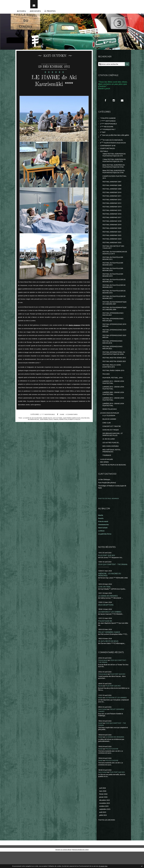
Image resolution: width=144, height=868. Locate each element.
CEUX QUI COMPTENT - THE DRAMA (113, 579)
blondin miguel (33, 421)
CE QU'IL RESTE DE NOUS (108, 657)
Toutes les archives (107, 836)
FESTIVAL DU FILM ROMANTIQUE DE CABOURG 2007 (115, 312)
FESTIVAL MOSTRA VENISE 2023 (114, 372)
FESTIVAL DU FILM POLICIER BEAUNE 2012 (113, 265)
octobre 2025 (104, 822)
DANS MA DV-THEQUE (111, 443)
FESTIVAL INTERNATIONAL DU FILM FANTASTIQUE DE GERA (114, 364)
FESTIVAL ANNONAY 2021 (112, 238)
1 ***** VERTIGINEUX (108, 123)
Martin (101, 713)
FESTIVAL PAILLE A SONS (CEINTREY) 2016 (112, 377)
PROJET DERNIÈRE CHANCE (109, 648)
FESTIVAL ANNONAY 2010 (112, 197)
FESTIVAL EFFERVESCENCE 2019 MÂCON (114, 335)
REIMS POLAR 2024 (109, 422)
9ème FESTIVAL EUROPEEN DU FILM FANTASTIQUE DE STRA (114, 176)
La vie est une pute (107, 474)
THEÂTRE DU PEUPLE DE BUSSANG (113, 480)
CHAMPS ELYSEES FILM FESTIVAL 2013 (115, 181)
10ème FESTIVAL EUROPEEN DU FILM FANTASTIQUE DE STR (114, 158)
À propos (50, 13)
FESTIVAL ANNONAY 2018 (112, 227)
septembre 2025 (105, 825)
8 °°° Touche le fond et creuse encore (114, 146)
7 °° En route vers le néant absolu (112, 143)
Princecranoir (103, 676)
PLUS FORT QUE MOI (107, 570)
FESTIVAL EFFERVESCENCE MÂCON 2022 (113, 358)
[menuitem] (22, 13)
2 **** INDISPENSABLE (47, 416)
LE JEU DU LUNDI (109, 453)
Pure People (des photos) (108, 497)
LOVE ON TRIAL (104, 602)
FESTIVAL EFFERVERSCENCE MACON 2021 (113, 323)
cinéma (56, 421)
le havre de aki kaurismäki (32, 420)
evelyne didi (86, 420)
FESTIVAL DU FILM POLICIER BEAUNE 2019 (113, 283)
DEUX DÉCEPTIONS (106, 620)
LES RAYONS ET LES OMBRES (110, 627)
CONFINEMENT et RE (108, 149)
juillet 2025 (103, 832)
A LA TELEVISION (109, 429)
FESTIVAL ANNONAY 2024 (112, 245)
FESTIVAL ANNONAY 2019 (112, 231)
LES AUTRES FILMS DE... (111, 457)
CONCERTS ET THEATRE (112, 440)
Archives (35, 13)
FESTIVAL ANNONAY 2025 (112, 249)
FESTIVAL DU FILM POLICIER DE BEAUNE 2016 (114, 300)
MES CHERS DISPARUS (111, 460)
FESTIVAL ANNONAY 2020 (112, 234)
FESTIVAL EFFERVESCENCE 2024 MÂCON (114, 341)
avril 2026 (103, 804)
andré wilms (47, 420)
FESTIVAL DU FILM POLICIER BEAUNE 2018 (113, 277)
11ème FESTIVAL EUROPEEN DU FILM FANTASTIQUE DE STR (114, 164)
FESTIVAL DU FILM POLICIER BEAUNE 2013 (113, 271)
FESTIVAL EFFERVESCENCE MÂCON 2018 (113, 352)
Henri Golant (103, 542)
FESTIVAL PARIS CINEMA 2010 (113, 382)
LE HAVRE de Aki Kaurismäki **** (54, 82)
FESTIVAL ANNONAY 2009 (112, 194)
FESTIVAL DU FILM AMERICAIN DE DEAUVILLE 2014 (115, 260)
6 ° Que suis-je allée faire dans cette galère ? (112, 139)
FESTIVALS (104, 155)
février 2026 (104, 810)
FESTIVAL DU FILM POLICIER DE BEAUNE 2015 (114, 294)
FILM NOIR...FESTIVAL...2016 (113, 389)
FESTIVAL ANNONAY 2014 (112, 212)
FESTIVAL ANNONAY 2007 (112, 186)
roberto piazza (75, 421)
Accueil (22, 13)
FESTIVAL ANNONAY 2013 (112, 208)
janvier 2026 (104, 813)
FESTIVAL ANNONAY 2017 (112, 223)
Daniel (101, 739)
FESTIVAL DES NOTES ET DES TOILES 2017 (113, 254)
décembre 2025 (105, 816)
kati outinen (58, 420)
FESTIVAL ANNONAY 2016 (112, 220)
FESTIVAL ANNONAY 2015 (112, 216)
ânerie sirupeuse (74, 327)
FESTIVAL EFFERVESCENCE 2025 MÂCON (114, 347)
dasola (101, 701)
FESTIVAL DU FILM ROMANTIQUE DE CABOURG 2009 (115, 318)
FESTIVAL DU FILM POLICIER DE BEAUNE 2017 (114, 306)
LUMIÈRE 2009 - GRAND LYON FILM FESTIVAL (113, 406)
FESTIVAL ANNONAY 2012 (112, 205)
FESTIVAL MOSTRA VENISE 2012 (114, 369)
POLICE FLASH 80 (105, 636)
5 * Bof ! (103, 135)
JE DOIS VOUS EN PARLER (110, 426)
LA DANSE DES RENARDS (108, 611)
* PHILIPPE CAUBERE (108, 120)
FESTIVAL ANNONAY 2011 (112, 201)
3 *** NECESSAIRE (107, 129)
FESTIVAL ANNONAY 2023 (112, 242)
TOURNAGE (107, 470)
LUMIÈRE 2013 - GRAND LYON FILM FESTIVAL (113, 412)
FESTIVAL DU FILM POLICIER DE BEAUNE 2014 (114, 289)
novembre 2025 (105, 819)
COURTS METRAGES (108, 152)
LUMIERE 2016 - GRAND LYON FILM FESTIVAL (113, 400)
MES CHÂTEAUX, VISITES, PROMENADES (112, 465)
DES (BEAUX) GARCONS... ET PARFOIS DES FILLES (113, 448)
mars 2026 (103, 807)
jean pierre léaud (46, 421)
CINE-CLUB (107, 436)
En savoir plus (103, 866)
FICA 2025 (106, 386)
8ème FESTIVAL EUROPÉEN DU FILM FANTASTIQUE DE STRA (114, 170)
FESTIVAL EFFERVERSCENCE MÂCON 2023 (113, 329)
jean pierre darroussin (72, 420)
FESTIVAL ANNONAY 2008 (112, 190)
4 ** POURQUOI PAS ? (108, 132)
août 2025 (103, 828)
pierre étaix (64, 421)
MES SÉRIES (104, 477)
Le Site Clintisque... (105, 494)
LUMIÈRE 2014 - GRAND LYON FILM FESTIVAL (113, 417)
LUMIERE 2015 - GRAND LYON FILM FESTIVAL (113, 394)
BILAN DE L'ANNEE (109, 432)
